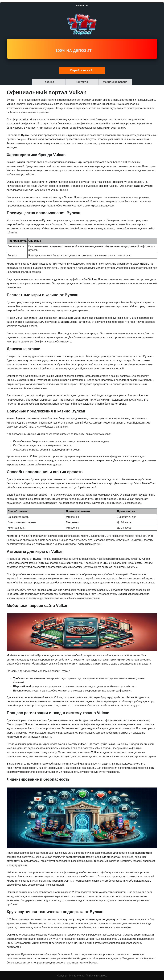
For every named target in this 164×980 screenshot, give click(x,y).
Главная (49, 82)
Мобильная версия (115, 82)
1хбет (25, 120)
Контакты (82, 82)
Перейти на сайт (82, 70)
